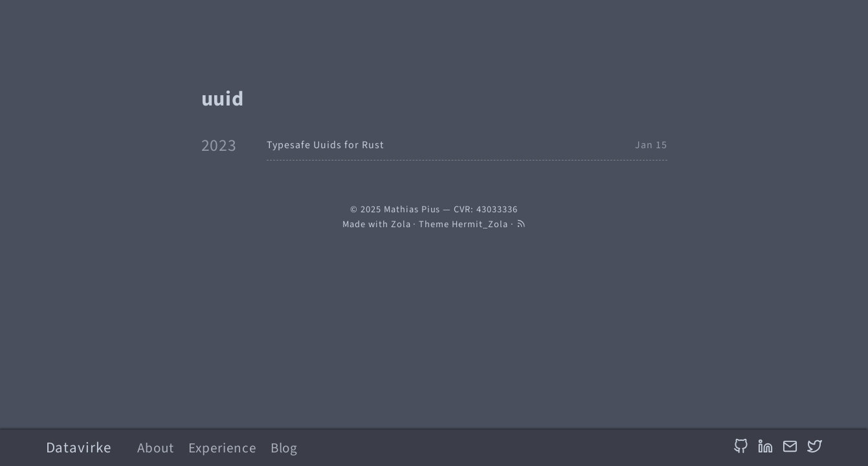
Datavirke (79, 448)
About (156, 448)
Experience (222, 448)
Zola (401, 224)
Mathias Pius (412, 209)
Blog (284, 448)
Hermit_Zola (480, 224)
